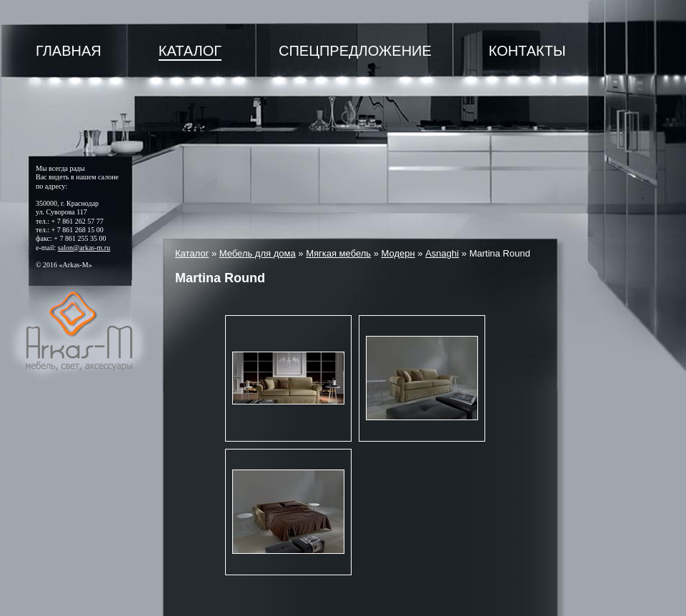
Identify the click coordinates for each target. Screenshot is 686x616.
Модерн (398, 253)
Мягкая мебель (338, 253)
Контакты (527, 51)
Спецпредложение (355, 51)
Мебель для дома (258, 253)
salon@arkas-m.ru (84, 248)
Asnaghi (442, 253)
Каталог (190, 51)
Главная (69, 51)
